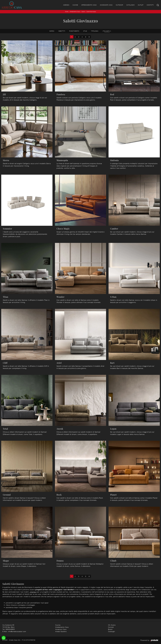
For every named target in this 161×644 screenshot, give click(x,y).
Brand (110, 629)
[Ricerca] (158, 5)
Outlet (141, 5)
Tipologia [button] (95, 31)
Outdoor (119, 5)
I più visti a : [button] (107, 31)
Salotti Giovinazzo (91, 12)
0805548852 (10, 629)
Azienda (66, 5)
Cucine (75, 5)
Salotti (83, 12)
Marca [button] (52, 31)
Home (67, 12)
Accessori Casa (106, 5)
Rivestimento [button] (74, 31)
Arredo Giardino (61, 631)
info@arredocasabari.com (17, 631)
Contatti (150, 5)
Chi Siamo (112, 625)
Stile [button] (85, 31)
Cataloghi (131, 5)
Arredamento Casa (89, 5)
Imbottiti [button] (62, 31)
